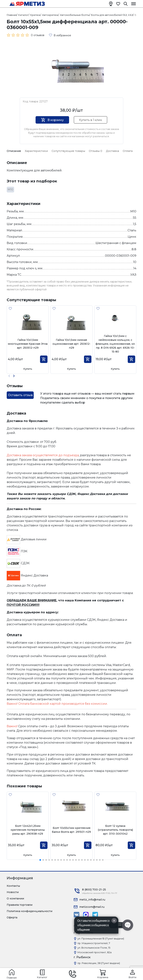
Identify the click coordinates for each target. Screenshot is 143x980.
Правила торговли (20, 905)
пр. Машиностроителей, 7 (94, 943)
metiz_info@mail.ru (92, 900)
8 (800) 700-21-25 (94, 890)
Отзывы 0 (96, 151)
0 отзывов (38, 35)
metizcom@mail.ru (92, 907)
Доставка (112, 151)
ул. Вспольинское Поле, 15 (94, 948)
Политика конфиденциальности (30, 911)
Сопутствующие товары (68, 151)
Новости (13, 892)
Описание (14, 151)
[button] (14, 376)
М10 (10, 189)
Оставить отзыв (20, 395)
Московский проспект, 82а (94, 952)
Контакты (13, 886)
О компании (15, 898)
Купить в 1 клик (90, 120)
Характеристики (36, 151)
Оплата (128, 151)
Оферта (12, 917)
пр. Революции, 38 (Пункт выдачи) (99, 963)
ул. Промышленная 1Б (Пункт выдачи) (101, 938)
